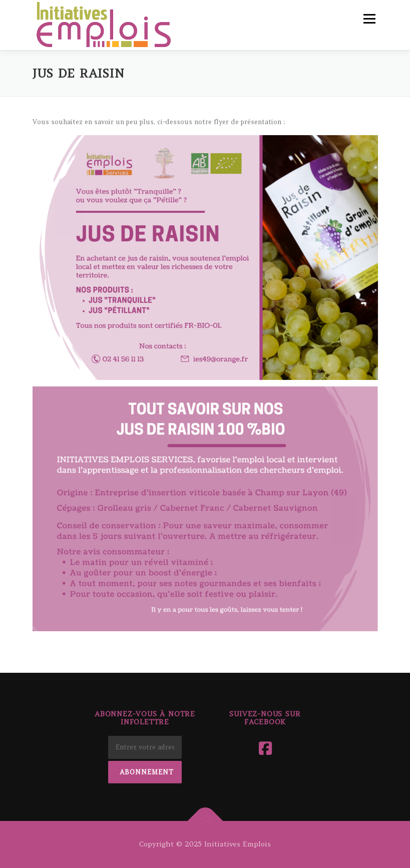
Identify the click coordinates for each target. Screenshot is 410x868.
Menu (369, 19)
